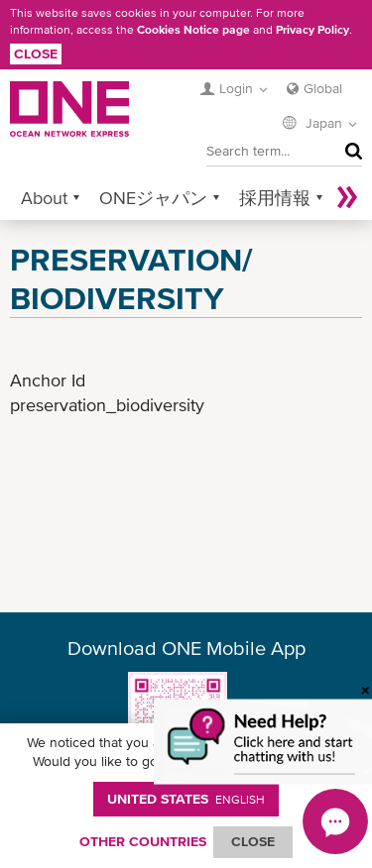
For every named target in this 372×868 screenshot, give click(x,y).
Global (323, 88)
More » (347, 198)
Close (36, 54)
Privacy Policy (312, 30)
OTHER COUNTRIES (143, 841)
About (44, 198)
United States (186, 799)
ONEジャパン (153, 198)
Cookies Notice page (193, 30)
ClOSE (253, 841)
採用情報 (275, 198)
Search (349, 151)
